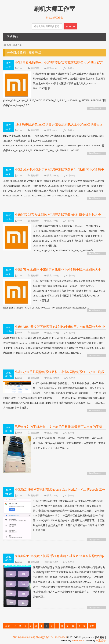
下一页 (82, 626)
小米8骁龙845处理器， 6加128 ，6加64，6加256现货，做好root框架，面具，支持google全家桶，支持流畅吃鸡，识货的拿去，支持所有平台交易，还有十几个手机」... (54, 443)
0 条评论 (70, 68)
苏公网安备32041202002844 (51, 637)
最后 (92, 626)
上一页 (17, 626)
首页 (9, 45)
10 (73, 626)
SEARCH (70, 26)
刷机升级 (17, 45)
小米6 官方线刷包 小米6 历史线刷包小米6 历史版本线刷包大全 (58, 270)
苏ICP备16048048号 (24, 637)
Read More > (95, 108)
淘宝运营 (101, 641)
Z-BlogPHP (78, 641)
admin (20, 68)
